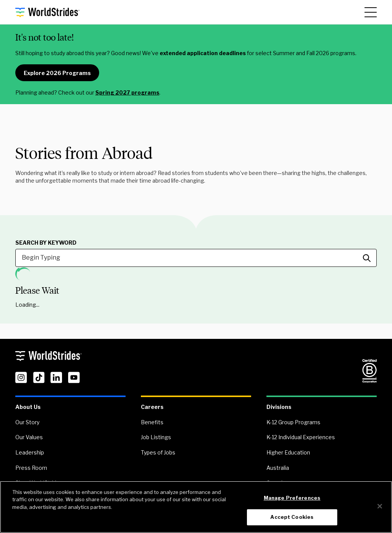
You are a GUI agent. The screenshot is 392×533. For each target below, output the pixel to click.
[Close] (380, 506)
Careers (152, 407)
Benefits (152, 422)
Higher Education (288, 452)
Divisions (279, 407)
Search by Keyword (46, 243)
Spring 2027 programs (127, 92)
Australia (278, 468)
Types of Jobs (158, 452)
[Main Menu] (371, 12)
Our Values (29, 437)
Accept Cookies (292, 517)
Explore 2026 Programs (57, 73)
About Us (28, 407)
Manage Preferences (292, 498)
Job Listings (156, 437)
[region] (196, 507)
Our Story (27, 422)
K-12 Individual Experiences (301, 437)
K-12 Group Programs (293, 422)
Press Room (31, 468)
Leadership (30, 452)
